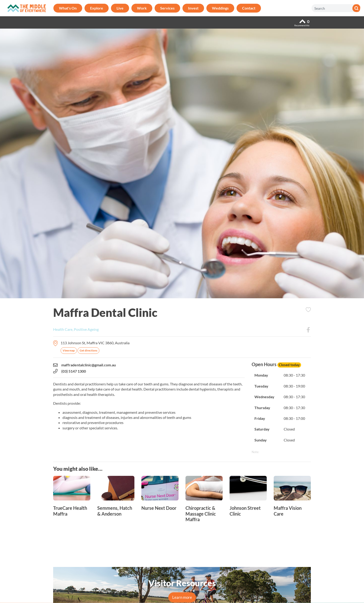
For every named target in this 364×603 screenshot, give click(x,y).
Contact (249, 8)
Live (120, 8)
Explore (97, 8)
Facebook (308, 330)
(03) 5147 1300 (70, 371)
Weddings (220, 8)
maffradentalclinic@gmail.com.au (84, 365)
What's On (68, 8)
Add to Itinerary (308, 310)
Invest (193, 8)
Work (142, 8)
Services (167, 8)
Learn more (182, 597)
